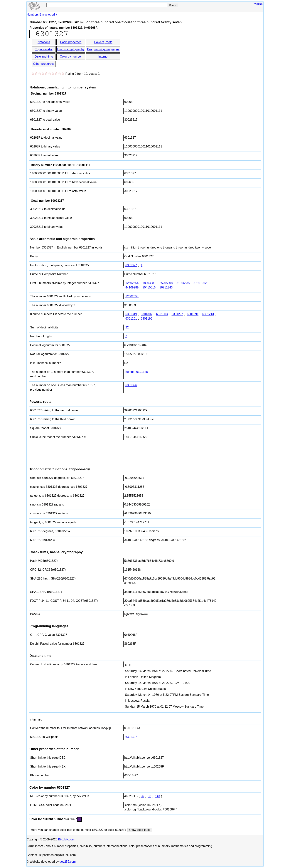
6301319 (131, 314)
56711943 (166, 287)
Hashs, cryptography (71, 49)
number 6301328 (137, 372)
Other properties (44, 64)
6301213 (208, 314)
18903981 (149, 283)
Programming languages (103, 49)
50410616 (149, 287)
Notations (44, 42)
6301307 (146, 314)
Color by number (71, 57)
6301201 (131, 319)
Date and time (44, 57)
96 (142, 796)
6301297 (177, 314)
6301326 (131, 385)
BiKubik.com (66, 839)
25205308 (166, 283)
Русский (258, 4)
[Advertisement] (154, 53)
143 (157, 796)
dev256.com (68, 862)
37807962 (200, 283)
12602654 (132, 283)
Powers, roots (103, 42)
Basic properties (71, 42)
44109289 (132, 287)
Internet (103, 57)
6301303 (162, 314)
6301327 (131, 265)
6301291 (193, 314)
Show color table (140, 830)
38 (149, 796)
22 (127, 327)
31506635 (183, 283)
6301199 (146, 319)
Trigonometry (44, 49)
